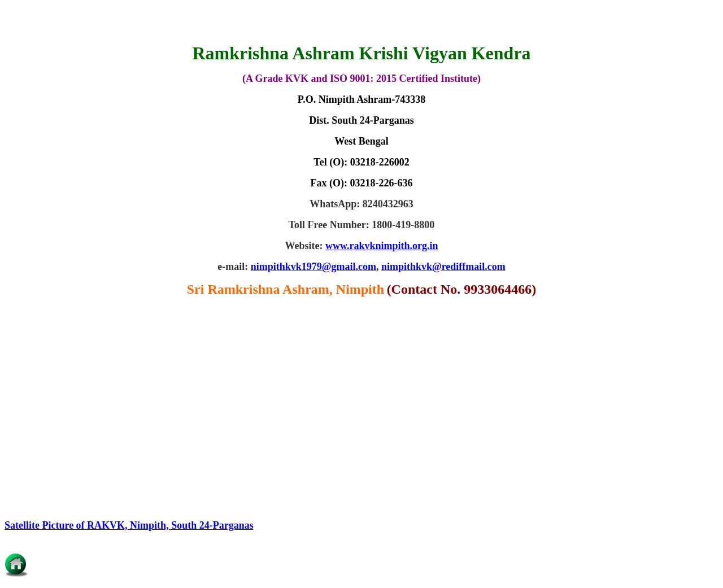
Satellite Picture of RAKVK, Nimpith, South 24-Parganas (129, 525)
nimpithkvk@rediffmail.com (443, 267)
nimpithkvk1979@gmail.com (313, 267)
